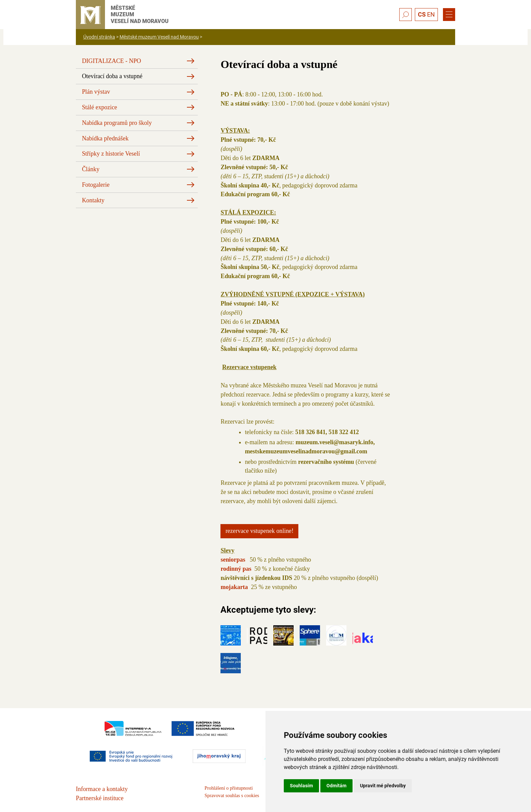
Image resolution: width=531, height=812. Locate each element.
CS (422, 14)
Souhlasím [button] (301, 786)
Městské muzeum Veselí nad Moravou (159, 37)
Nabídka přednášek (105, 138)
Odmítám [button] (336, 786)
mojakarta (235, 587)
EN (431, 14)
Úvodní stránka (99, 37)
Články (91, 169)
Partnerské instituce (100, 798)
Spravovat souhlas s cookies (232, 795)
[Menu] (449, 15)
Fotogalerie (96, 185)
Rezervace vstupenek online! (260, 531)
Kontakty (93, 200)
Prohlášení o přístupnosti (229, 788)
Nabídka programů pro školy (117, 123)
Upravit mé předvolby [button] (383, 786)
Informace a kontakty (102, 789)
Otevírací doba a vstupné (112, 76)
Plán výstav (96, 92)
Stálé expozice (100, 107)
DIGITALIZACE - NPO (112, 61)
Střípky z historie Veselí (111, 154)
